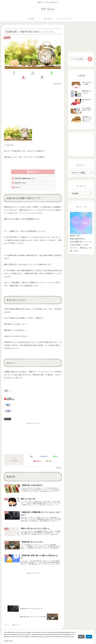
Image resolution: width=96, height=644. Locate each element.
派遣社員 (7, 415)
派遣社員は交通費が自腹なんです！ (26, 174)
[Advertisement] (33, 100)
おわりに (18, 184)
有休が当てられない (22, 179)
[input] (80, 59)
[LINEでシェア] (33, 73)
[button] (52, 73)
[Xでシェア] (13, 73)
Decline (78, 636)
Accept (88, 636)
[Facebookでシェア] (23, 73)
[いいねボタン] (6, 387)
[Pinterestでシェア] (43, 73)
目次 (32, 167)
